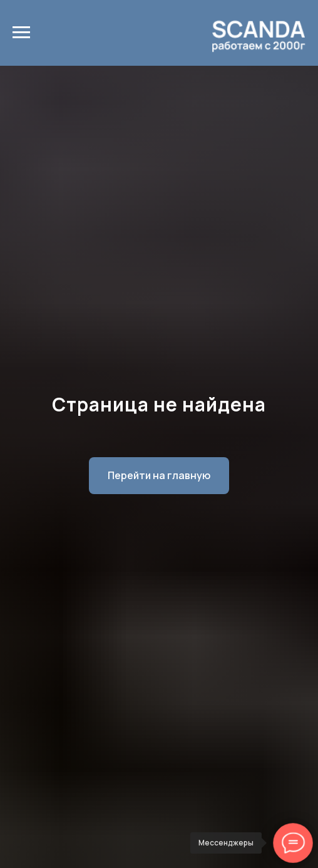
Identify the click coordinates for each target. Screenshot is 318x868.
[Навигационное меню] (21, 33)
